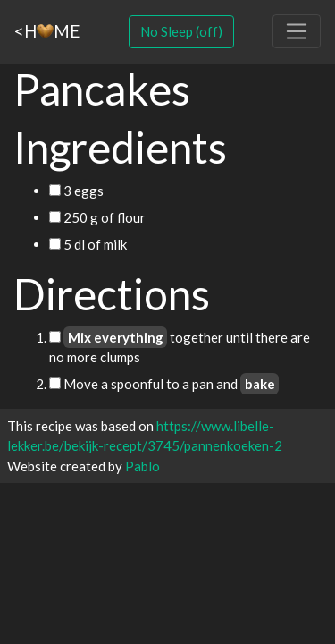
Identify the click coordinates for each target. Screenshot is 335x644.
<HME (47, 31)
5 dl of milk (88, 244)
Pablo (142, 466)
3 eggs (76, 191)
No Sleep (181, 31)
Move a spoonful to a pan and (164, 384)
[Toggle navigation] (297, 31)
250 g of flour (97, 217)
